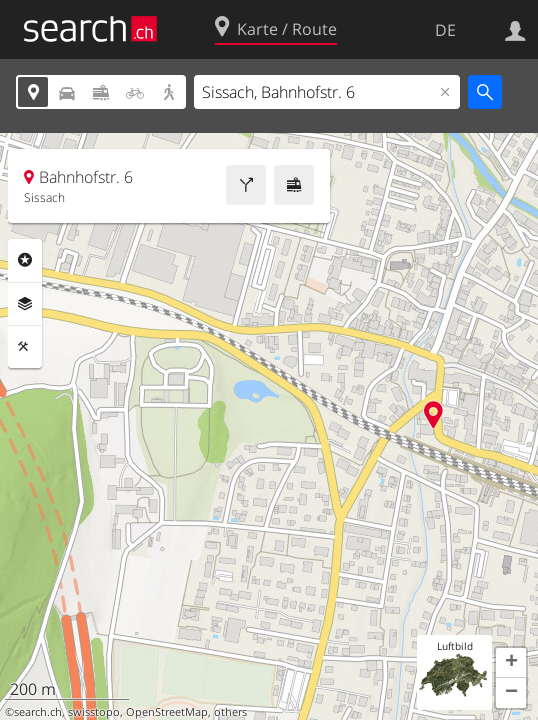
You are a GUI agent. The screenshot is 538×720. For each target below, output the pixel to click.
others (230, 712)
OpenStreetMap (167, 712)
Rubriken (25, 260)
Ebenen (25, 304)
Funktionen (25, 347)
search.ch (38, 712)
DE (445, 30)
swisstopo (94, 712)
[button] (511, 663)
